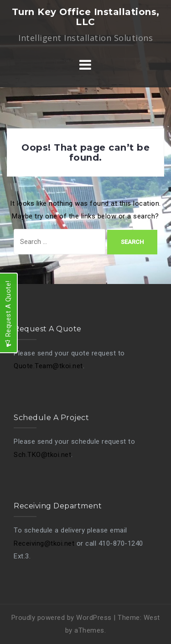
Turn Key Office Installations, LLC (86, 17)
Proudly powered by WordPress (62, 618)
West (152, 618)
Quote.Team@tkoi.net (48, 366)
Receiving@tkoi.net (44, 543)
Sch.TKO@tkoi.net (42, 455)
